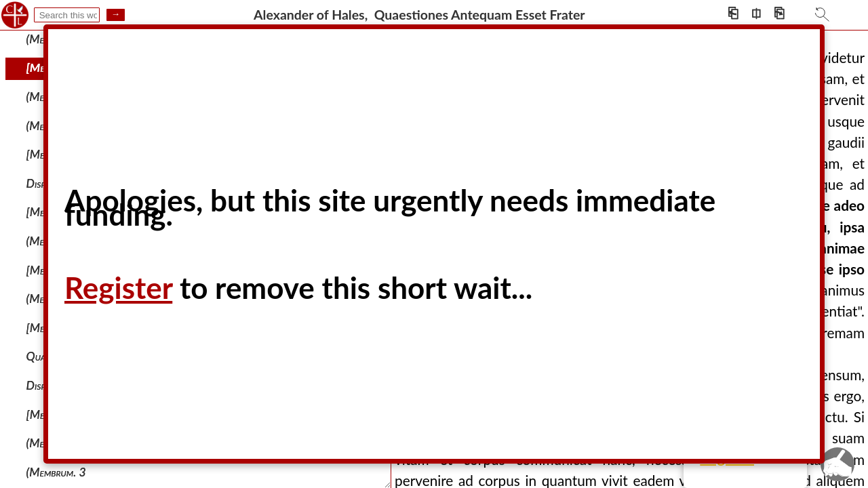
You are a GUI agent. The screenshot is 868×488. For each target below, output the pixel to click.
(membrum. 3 (56, 472)
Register (118, 287)
